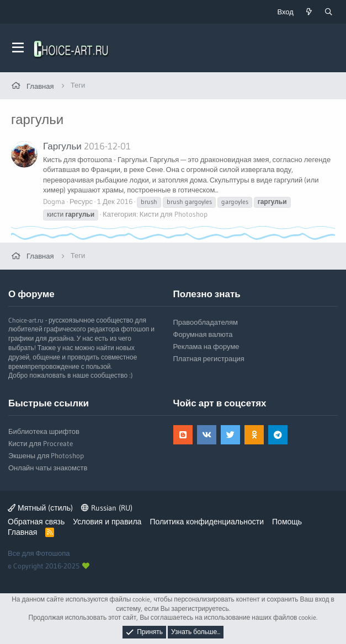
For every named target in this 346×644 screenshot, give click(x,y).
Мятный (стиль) (40, 508)
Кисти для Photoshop (174, 214)
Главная (22, 532)
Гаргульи (62, 146)
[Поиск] (328, 12)
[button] (18, 48)
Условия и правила (107, 522)
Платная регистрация (209, 358)
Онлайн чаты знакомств (48, 468)
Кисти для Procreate (41, 443)
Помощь (287, 522)
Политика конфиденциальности (207, 522)
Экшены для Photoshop (46, 455)
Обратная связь (36, 522)
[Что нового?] (309, 12)
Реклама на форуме (206, 346)
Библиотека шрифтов (44, 431)
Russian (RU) (107, 508)
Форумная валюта (203, 334)
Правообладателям (206, 322)
